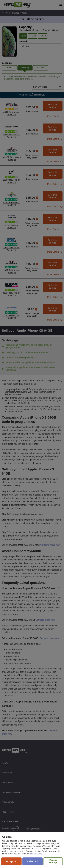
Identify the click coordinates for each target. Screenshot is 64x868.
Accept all (11, 861)
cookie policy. (36, 854)
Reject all (33, 861)
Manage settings (53, 861)
